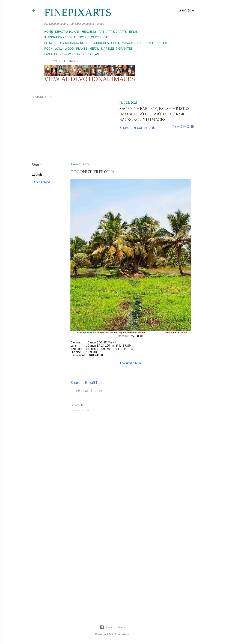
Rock (48, 49)
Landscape (146, 43)
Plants (82, 49)
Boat (105, 37)
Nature (162, 43)
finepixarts (78, 12)
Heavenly (89, 32)
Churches (101, 43)
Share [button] (124, 128)
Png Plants (94, 54)
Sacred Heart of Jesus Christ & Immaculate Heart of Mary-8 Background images (154, 114)
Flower (50, 43)
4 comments (145, 128)
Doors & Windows (68, 54)
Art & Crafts (117, 32)
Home (49, 32)
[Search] (187, 11)
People (70, 37)
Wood (69, 49)
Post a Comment (81, 411)
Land (48, 54)
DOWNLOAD (131, 363)
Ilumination (53, 37)
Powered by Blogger (113, 627)
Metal (94, 49)
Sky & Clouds (89, 37)
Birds (134, 32)
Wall (59, 49)
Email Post (94, 383)
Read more (183, 127)
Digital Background (75, 43)
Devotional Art (67, 32)
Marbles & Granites (117, 49)
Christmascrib (123, 43)
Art (102, 32)
